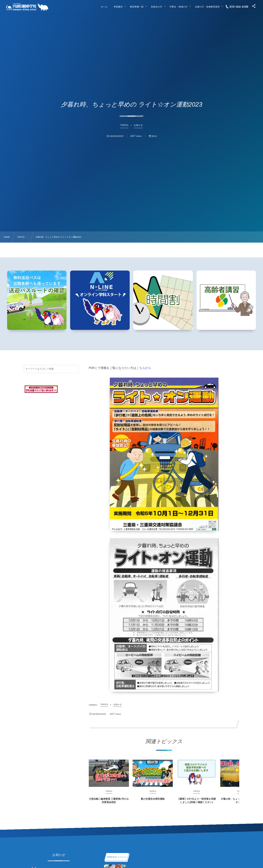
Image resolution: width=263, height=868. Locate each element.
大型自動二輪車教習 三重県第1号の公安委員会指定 (109, 804)
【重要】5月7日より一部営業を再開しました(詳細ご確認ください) (197, 804)
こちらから (144, 368)
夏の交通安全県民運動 (153, 802)
